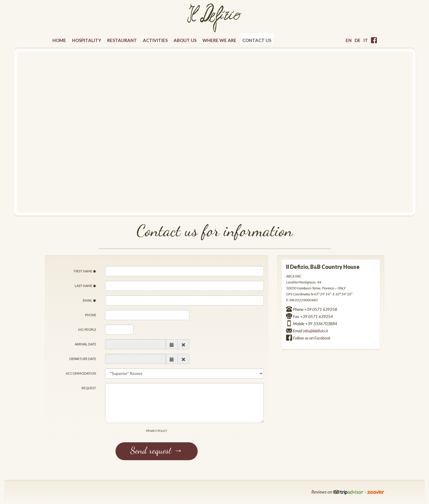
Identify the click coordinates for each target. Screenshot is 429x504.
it (366, 40)
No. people (87, 329)
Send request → (157, 450)
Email (89, 300)
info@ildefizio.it (316, 331)
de (358, 40)
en (349, 40)
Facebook (322, 338)
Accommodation (81, 373)
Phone (91, 315)
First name (85, 271)
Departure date (83, 359)
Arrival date (85, 344)
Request (89, 388)
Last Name (85, 286)
